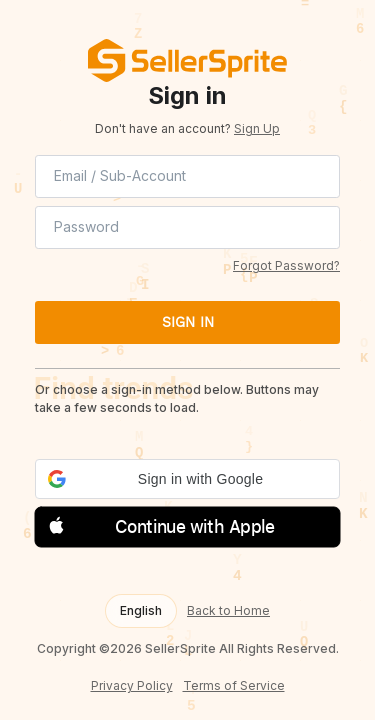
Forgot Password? (286, 265)
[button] (187, 479)
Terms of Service (234, 686)
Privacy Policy (132, 686)
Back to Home (228, 611)
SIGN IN (188, 322)
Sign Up (257, 128)
